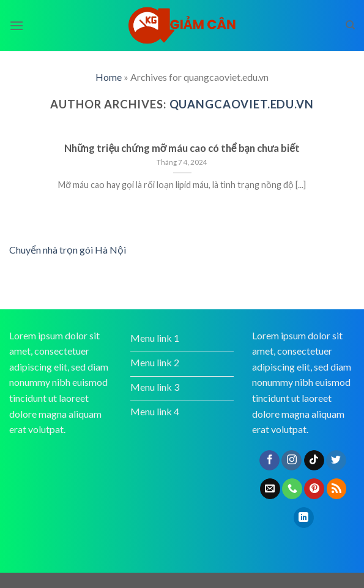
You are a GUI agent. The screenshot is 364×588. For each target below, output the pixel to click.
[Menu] (17, 25)
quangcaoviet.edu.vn (242, 104)
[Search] (350, 25)
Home (109, 77)
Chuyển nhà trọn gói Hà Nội (68, 250)
